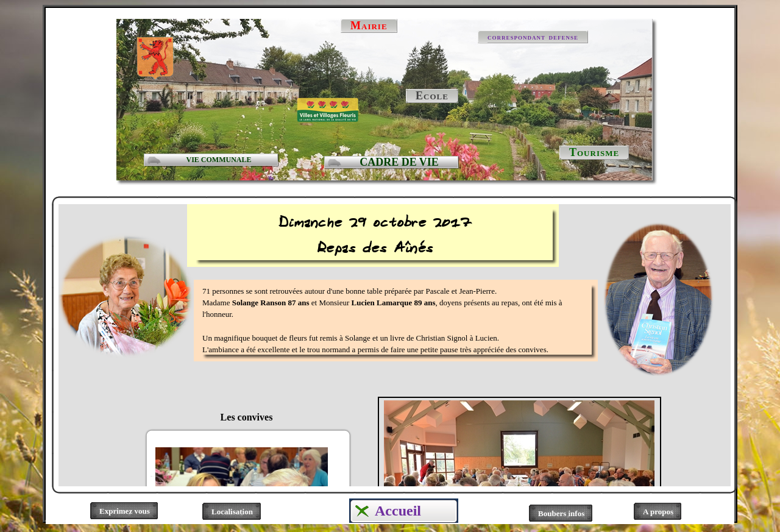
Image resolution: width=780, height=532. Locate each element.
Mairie (369, 26)
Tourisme (594, 152)
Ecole (432, 96)
